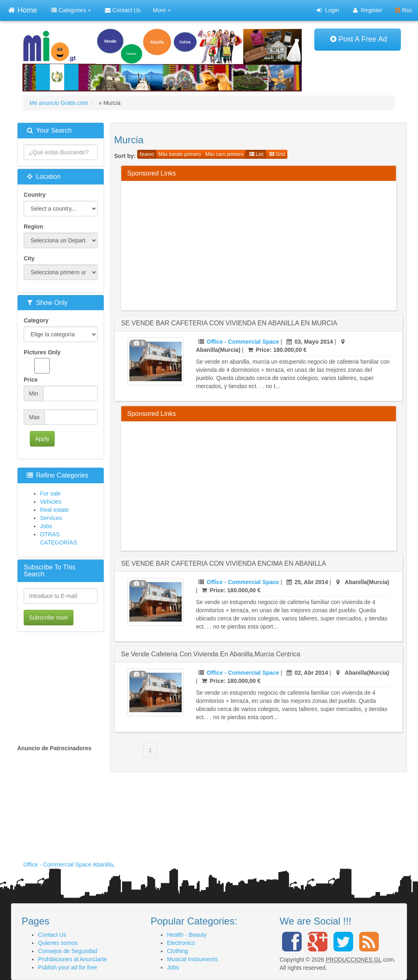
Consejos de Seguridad (68, 951)
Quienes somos (58, 943)
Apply (42, 439)
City (29, 258)
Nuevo (147, 154)
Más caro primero (224, 154)
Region (33, 227)
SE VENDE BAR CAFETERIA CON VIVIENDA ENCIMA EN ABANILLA (224, 563)
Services (51, 518)
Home (22, 9)
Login (328, 10)
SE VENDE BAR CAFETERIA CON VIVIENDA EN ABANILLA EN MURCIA (229, 323)
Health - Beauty (187, 935)
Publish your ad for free (68, 967)
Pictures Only (42, 361)
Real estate (54, 510)
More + (162, 10)
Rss (404, 10)
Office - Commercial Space (243, 342)
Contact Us (123, 10)
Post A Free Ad (359, 39)
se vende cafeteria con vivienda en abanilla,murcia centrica (211, 654)
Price (31, 380)
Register (368, 10)
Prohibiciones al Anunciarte (72, 959)
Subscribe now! (49, 618)
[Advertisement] (273, 244)
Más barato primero (180, 154)
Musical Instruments (192, 959)
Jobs (46, 526)
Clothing (177, 951)
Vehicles (51, 502)
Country (35, 195)
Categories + (71, 10)
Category (36, 320)
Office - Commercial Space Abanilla (68, 864)
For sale (50, 493)
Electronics (181, 943)
